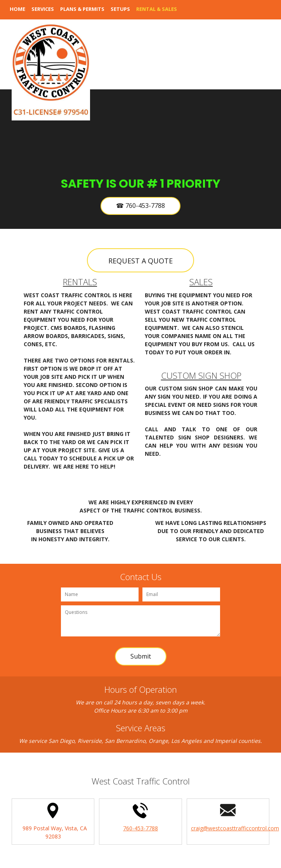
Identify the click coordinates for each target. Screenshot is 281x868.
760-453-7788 (140, 828)
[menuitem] (17, 14)
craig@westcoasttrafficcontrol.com (235, 828)
